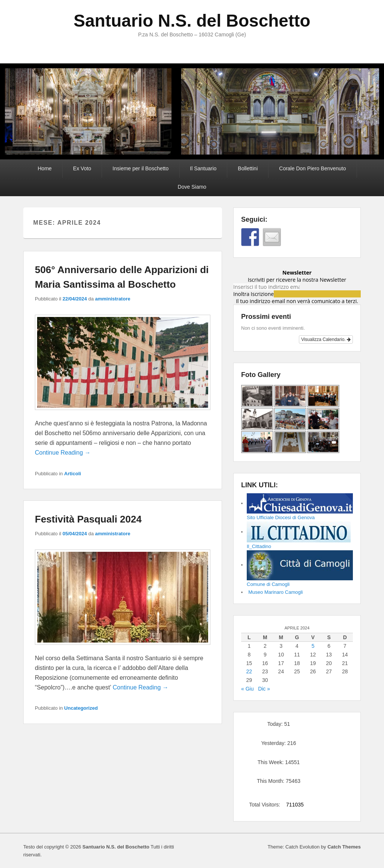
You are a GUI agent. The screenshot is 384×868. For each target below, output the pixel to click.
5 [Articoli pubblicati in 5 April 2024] (313, 646)
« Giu (247, 689)
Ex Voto (82, 168)
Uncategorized (81, 708)
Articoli (73, 474)
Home (44, 168)
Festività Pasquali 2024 (88, 519)
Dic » (264, 689)
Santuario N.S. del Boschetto (192, 21)
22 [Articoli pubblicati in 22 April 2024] (249, 671)
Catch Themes (344, 847)
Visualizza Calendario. (326, 339)
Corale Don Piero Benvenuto (312, 168)
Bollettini (248, 168)
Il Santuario (203, 168)
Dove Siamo (192, 187)
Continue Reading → (63, 453)
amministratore (113, 299)
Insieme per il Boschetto (140, 168)
